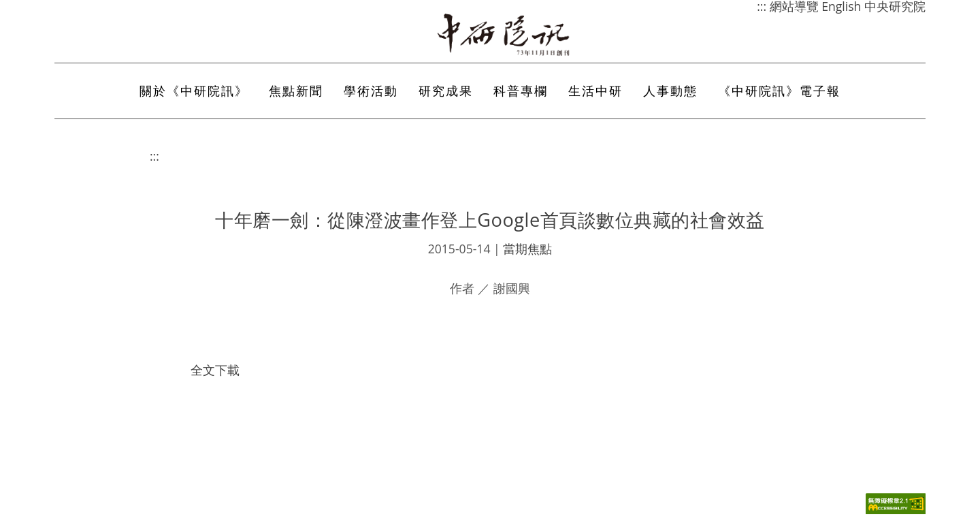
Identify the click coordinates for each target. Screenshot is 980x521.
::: (154, 156)
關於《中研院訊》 (194, 91)
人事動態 (670, 91)
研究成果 (446, 91)
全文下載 (215, 370)
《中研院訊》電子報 (779, 91)
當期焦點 (527, 249)
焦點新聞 (296, 91)
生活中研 (595, 91)
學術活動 (371, 91)
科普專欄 (521, 91)
